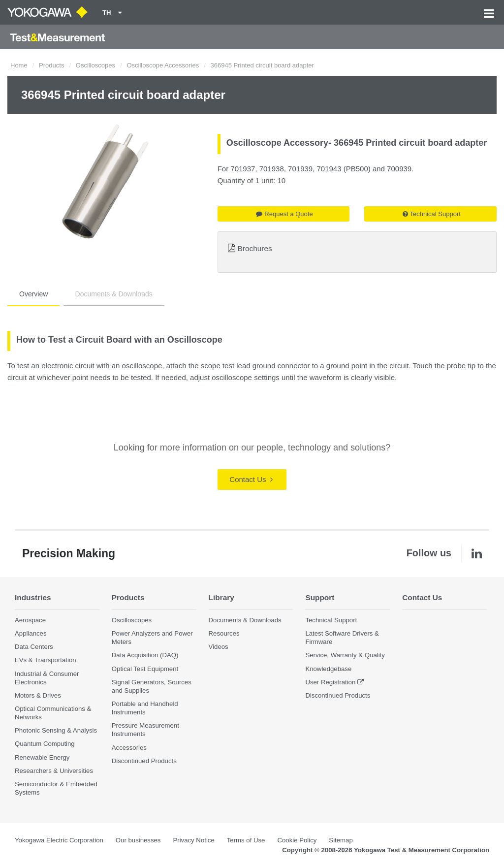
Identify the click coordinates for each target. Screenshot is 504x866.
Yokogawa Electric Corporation (59, 840)
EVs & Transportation (46, 660)
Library (221, 597)
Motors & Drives (38, 695)
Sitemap (341, 840)
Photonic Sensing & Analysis (56, 730)
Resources (224, 633)
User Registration (330, 682)
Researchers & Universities (54, 771)
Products (51, 65)
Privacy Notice (193, 840)
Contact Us (251, 479)
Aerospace (30, 620)
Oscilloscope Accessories (163, 65)
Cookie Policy (297, 840)
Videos (219, 647)
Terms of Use (246, 840)
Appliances (31, 633)
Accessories (129, 748)
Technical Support (432, 214)
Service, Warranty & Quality (345, 655)
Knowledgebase (328, 669)
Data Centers (34, 647)
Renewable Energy (42, 757)
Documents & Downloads (114, 294)
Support (320, 597)
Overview (33, 294)
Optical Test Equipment (145, 669)
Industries (33, 597)
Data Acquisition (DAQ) (145, 655)
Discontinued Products (144, 761)
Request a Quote (284, 214)
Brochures (255, 248)
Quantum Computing (45, 744)
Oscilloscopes (95, 65)
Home (19, 65)
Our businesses (138, 840)
